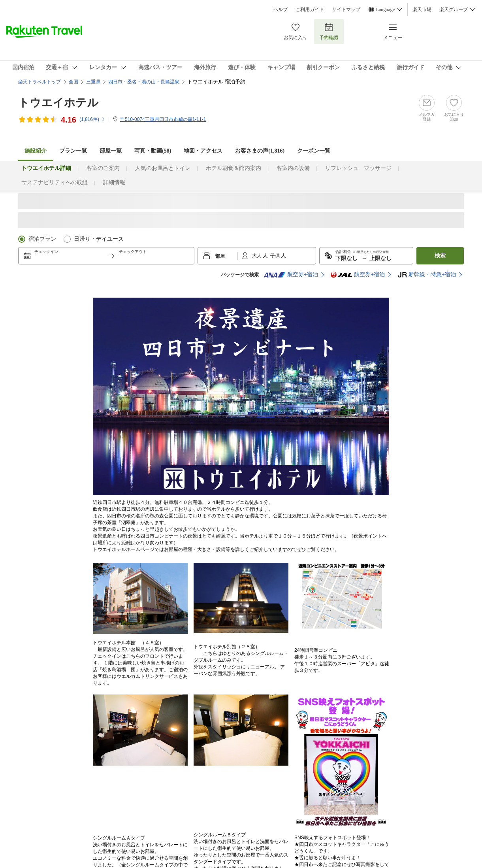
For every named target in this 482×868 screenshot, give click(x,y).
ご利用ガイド (310, 9)
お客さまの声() (260, 151)
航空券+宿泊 (291, 275)
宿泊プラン (42, 239)
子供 (276, 256)
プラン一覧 (73, 151)
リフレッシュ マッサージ (358, 168)
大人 (257, 256)
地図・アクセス (203, 151)
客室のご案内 (103, 168)
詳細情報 (114, 182)
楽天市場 (422, 9)
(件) (92, 119)
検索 (440, 256)
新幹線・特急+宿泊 (427, 275)
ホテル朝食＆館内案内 (233, 168)
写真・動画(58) (153, 151)
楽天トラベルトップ (40, 82)
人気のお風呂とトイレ (163, 168)
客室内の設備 (293, 168)
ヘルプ (281, 9)
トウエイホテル (58, 103)
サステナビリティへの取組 (55, 182)
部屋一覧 (111, 151)
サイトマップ (346, 9)
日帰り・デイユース (99, 239)
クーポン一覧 (314, 151)
